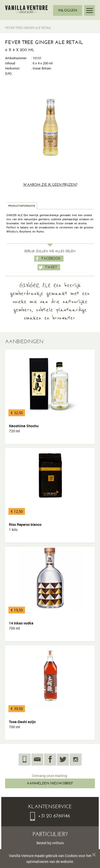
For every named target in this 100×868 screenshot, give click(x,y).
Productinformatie (22, 206)
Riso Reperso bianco (25, 527)
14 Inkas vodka (21, 626)
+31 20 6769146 (50, 816)
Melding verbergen (92, 855)
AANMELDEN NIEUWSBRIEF (50, 783)
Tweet (47, 267)
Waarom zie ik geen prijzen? (50, 185)
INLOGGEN (68, 10)
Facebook (47, 259)
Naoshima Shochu (24, 429)
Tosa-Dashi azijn (22, 724)
